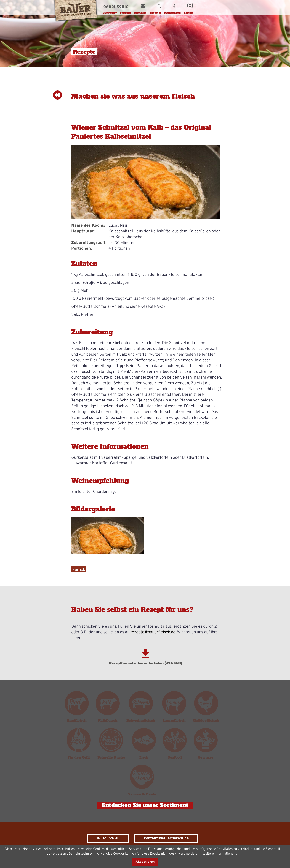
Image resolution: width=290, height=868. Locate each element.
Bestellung (140, 13)
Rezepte (189, 13)
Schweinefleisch (141, 720)
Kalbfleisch (108, 720)
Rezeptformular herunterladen (146, 663)
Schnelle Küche (111, 757)
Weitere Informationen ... (220, 854)
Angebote (155, 13)
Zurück (79, 570)
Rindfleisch (77, 720)
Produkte (125, 13)
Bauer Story (110, 13)
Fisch (144, 757)
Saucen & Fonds (142, 794)
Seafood (175, 757)
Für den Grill (79, 757)
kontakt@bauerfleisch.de (166, 838)
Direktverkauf (172, 13)
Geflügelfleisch (206, 720)
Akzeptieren (145, 862)
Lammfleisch (174, 720)
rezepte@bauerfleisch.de (153, 632)
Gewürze (206, 757)
